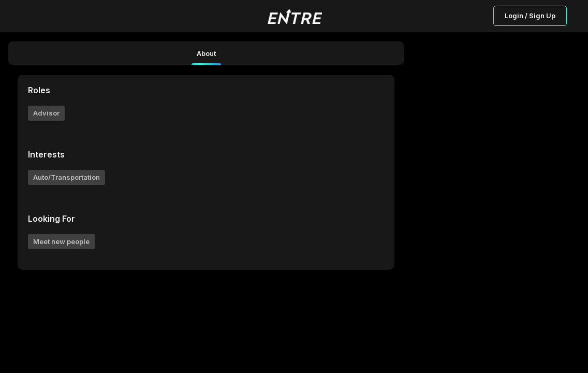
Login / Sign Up (530, 16)
